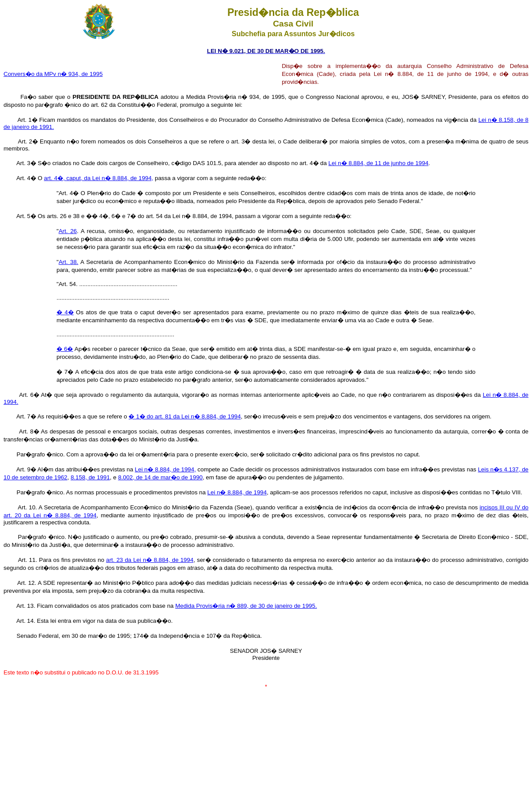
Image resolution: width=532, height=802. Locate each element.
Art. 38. (69, 262)
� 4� (65, 312)
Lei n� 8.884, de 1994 (237, 492)
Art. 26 (68, 231)
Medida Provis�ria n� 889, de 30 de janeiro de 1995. (246, 606)
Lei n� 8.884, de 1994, (165, 469)
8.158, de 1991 (90, 477)
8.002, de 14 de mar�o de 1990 (160, 477)
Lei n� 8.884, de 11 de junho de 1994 (378, 163)
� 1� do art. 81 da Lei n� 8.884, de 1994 (185, 416)
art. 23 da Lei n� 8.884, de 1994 (150, 560)
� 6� (65, 349)
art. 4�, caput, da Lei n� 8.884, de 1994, (99, 178)
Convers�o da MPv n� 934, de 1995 (53, 74)
